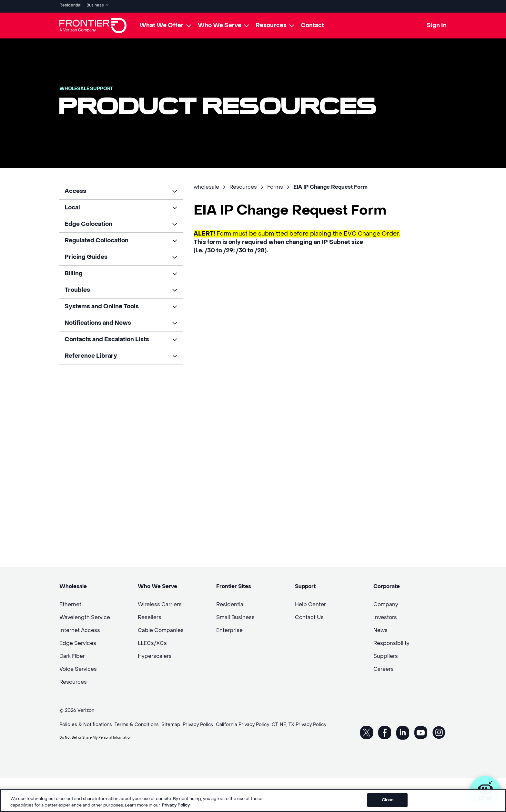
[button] (121, 189)
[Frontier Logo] (93, 23)
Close (388, 800)
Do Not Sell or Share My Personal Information (110, 735)
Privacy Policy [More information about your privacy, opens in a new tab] (176, 805)
